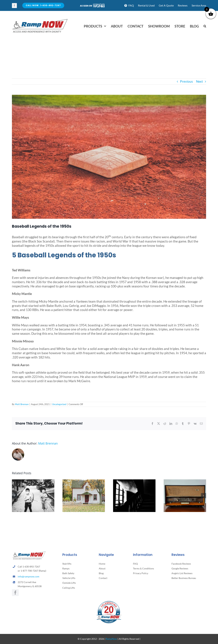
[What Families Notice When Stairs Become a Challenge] (134, 481)
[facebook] (14, 6)
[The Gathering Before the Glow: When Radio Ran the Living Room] (185, 481)
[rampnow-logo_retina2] (40, 19)
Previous (186, 81)
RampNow (111, 639)
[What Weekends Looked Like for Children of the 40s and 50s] (33, 481)
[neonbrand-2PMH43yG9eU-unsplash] (109, 157)
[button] (205, 26)
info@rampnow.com (29, 576)
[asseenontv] (92, 5)
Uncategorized (59, 404)
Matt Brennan (22, 404)
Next (199, 81)
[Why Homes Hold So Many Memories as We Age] (84, 481)
